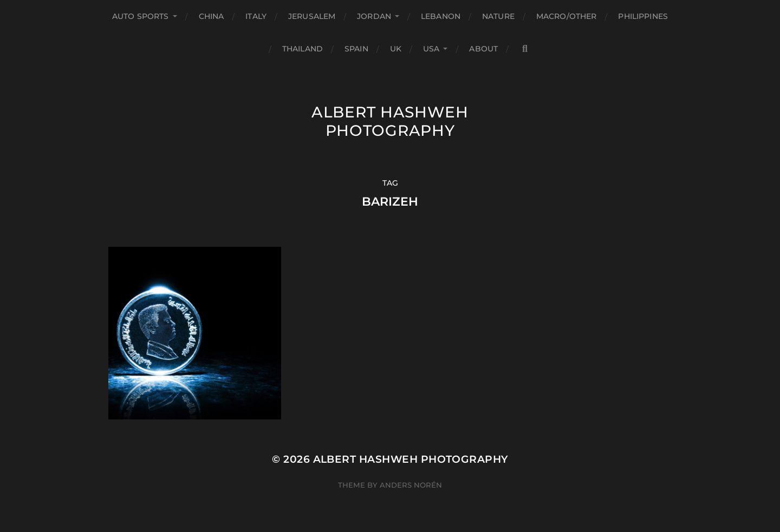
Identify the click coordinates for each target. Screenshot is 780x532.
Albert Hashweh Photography (390, 121)
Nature (498, 16)
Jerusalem (312, 16)
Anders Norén (411, 485)
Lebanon (441, 16)
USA (431, 49)
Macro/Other (567, 16)
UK (396, 49)
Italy (256, 16)
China (212, 16)
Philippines (643, 16)
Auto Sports (141, 16)
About (483, 49)
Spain (356, 49)
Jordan (374, 16)
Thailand (303, 49)
